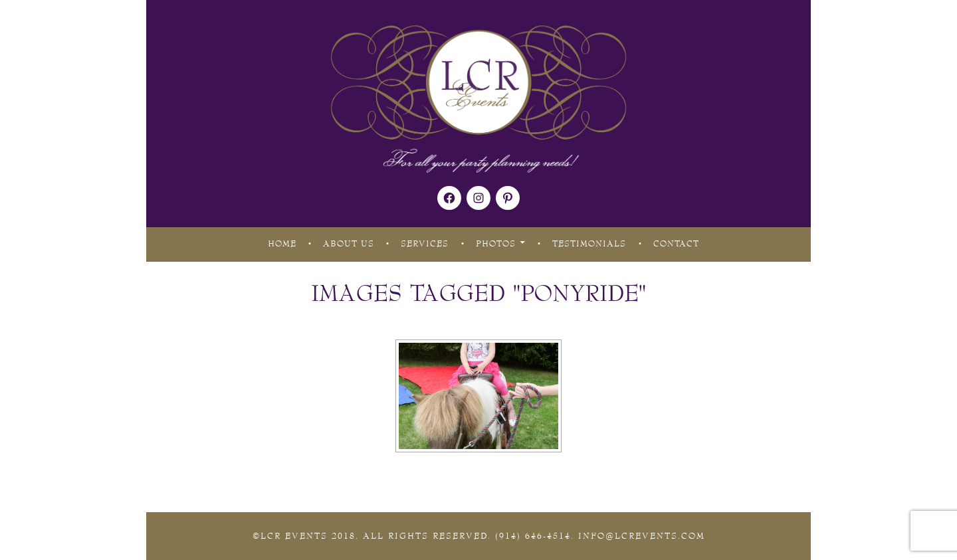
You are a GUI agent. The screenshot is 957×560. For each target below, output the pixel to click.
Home (282, 244)
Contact (676, 244)
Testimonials (589, 244)
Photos (496, 244)
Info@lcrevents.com (642, 536)
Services (425, 244)
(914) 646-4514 (533, 536)
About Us (349, 244)
